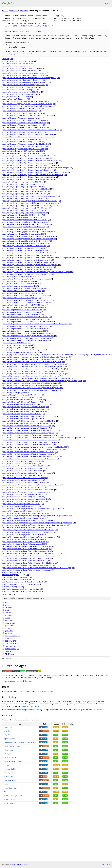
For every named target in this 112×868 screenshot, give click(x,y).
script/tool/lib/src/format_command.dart (17, 579)
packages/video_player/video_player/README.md (20, 506)
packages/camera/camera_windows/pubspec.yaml (20, 94)
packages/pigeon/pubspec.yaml (13, 392)
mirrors (14, 11)
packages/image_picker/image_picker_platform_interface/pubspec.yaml (27, 239)
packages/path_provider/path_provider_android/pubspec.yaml (24, 319)
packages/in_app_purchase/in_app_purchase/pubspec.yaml (23, 250)
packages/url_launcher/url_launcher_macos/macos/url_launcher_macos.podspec (31, 485)
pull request (98, 710)
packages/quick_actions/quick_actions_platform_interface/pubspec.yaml (28, 423)
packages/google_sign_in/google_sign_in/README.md (21, 184)
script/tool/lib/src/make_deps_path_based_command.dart (23, 582)
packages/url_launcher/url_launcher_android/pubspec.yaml (23, 468)
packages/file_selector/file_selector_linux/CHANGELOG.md (23, 120)
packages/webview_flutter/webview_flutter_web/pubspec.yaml (24, 561)
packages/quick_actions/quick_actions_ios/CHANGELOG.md (23, 411)
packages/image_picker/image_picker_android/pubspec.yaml (24, 222)
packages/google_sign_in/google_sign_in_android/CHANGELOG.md (26, 189)
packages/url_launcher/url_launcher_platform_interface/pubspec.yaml (27, 492)
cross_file (7, 731)
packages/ (9, 607)
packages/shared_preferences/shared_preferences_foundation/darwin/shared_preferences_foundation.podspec (42, 438)
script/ (7, 610)
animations (8, 727)
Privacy (19, 865)
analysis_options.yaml (13, 636)
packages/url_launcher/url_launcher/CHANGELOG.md (21, 461)
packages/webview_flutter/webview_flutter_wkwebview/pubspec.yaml (27, 570)
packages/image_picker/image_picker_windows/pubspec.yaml (24, 243)
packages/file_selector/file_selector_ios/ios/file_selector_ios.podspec (26, 116)
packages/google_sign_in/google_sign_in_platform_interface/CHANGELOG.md (30, 201)
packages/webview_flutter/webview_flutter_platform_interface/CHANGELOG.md (31, 553)
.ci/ (6, 602)
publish (23, 706)
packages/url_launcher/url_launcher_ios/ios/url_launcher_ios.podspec (26, 473)
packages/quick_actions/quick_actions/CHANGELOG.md (22, 400)
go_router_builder (10, 769)
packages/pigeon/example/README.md (16, 345)
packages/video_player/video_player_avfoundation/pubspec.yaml (25, 527)
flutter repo (37, 675)
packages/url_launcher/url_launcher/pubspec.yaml (20, 464)
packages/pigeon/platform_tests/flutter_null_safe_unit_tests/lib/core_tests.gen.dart (31, 362)
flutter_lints (8, 754)
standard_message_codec (13, 796)
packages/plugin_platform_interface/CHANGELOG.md (21, 395)
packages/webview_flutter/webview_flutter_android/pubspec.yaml (25, 551)
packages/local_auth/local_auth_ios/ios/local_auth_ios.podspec (24, 295)
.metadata (9, 633)
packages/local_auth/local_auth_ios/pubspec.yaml (20, 298)
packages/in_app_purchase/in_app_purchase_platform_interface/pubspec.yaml (30, 265)
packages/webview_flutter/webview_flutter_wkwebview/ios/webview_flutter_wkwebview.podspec (37, 568)
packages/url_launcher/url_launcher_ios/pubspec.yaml (21, 475)
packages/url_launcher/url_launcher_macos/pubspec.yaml (23, 487)
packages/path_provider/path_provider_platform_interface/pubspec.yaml (28, 336)
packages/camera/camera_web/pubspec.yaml (19, 89)
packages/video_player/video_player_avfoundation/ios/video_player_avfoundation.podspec (34, 525)
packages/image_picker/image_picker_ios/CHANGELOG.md (23, 229)
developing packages (82, 702)
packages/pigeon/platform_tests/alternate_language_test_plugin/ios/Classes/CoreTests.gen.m (36, 359)
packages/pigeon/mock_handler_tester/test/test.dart (21, 352)
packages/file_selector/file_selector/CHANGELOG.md (21, 108)
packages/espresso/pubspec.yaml (14, 99)
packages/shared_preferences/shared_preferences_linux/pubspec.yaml (27, 445)
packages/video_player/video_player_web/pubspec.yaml (22, 539)
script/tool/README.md (11, 572)
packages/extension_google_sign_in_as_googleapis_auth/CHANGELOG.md (29, 101)
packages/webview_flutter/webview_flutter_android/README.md (25, 549)
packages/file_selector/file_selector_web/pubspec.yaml (22, 142)
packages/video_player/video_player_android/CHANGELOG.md (24, 513)
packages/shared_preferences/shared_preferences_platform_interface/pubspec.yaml (32, 449)
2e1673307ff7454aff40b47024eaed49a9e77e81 (29, 26)
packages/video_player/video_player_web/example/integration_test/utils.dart (29, 537)
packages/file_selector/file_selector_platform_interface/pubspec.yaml (27, 137)
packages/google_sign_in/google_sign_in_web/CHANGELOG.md (25, 208)
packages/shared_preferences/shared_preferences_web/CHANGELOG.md (28, 452)
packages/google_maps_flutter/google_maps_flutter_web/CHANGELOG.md (29, 177)
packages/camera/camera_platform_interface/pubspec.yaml (24, 85)
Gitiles (13, 865)
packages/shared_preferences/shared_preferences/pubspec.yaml (25, 428)
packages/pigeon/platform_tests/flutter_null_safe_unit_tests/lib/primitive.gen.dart (31, 376)
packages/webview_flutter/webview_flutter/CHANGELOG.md (24, 542)
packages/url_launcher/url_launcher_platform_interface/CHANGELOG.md (28, 490)
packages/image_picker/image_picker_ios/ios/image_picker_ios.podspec (28, 232)
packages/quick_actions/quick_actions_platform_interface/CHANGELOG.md (29, 421)
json (108, 864)
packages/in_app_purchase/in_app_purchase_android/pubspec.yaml (26, 260)
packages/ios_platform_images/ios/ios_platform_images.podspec (25, 279)
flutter (5, 11)
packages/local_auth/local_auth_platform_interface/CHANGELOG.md (27, 300)
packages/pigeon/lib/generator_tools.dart (17, 348)
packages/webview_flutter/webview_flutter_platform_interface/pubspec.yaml (29, 556)
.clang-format (10, 623)
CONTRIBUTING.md (12, 644)
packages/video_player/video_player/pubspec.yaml (20, 511)
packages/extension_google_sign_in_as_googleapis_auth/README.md (27, 104)
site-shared (9, 615)
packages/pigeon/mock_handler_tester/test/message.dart (23, 350)
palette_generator (10, 780)
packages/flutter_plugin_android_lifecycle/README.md (21, 151)
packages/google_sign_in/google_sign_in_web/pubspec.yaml (23, 213)
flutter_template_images (12, 761)
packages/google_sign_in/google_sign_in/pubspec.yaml (22, 187)
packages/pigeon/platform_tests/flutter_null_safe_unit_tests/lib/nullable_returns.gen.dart (33, 374)
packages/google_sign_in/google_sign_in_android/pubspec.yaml (25, 191)
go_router (7, 765)
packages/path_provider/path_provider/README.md (21, 312)
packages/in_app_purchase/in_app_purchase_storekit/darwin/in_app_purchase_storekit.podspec (36, 272)
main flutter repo (47, 691)
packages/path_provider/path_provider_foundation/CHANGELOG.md (26, 322)
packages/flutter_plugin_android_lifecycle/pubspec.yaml (22, 153)
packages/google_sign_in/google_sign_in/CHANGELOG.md (23, 182)
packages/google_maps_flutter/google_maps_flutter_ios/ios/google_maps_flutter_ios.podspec (36, 168)
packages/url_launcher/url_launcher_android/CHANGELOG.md (24, 466)
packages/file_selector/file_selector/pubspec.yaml (20, 111)
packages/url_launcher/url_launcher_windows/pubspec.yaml (23, 501)
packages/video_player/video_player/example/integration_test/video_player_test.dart (32, 508)
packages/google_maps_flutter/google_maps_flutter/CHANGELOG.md (27, 156)
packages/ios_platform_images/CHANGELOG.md (20, 276)
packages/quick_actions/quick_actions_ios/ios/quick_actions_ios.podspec (28, 416)
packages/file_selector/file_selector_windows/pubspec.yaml (23, 146)
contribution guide (78, 710)
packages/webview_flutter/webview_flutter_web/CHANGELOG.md (25, 558)
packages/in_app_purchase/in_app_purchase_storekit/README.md (26, 269)
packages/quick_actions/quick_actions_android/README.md (23, 407)
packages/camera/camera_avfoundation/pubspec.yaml (22, 80)
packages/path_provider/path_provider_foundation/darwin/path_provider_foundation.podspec (35, 324)
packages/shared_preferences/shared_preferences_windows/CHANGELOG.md (30, 456)
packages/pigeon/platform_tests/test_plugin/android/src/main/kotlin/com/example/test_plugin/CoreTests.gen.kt (42, 381)
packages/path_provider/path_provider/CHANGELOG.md (22, 310)
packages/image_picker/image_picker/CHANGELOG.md (22, 215)
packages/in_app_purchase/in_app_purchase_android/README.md (26, 255)
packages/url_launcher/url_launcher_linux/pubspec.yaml (22, 480)
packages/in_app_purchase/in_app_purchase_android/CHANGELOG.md (27, 253)
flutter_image (8, 750)
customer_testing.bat (12, 646)
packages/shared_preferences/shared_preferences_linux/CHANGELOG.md (28, 442)
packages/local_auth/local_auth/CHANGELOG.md (20, 284)
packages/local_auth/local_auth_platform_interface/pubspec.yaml (25, 302)
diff (50, 26)
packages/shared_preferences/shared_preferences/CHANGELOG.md (27, 426)
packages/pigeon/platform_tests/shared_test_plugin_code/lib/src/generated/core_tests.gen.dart (36, 378)
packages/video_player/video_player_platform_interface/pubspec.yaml (27, 532)
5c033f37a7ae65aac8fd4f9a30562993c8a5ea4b (29, 23)
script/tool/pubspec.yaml (11, 587)
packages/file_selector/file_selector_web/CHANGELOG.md (23, 139)
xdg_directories (9, 803)
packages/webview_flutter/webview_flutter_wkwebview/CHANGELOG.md (28, 563)
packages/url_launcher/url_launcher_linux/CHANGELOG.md (23, 478)
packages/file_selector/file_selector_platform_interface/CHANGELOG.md (28, 135)
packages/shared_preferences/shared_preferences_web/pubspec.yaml (27, 454)
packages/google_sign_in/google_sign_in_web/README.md (23, 210)
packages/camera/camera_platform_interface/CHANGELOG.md (25, 82)
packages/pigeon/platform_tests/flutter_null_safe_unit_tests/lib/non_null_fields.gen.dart (33, 369)
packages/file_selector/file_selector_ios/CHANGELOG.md (22, 113)
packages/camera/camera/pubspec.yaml (17, 66)
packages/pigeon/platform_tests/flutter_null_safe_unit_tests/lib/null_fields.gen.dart (31, 371)
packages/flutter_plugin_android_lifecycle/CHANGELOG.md (23, 149)
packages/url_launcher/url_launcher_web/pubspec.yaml (22, 497)
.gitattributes (9, 625)
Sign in (107, 3)
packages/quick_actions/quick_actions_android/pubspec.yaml (24, 409)
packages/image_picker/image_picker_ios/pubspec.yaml (22, 234)
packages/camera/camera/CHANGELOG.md (18, 61)
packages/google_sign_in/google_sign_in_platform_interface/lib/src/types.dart (30, 203)
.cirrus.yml (6, 59)
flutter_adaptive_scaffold (12, 746)
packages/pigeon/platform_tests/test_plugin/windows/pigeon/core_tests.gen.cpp (31, 388)
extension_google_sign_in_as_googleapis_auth (20, 742)
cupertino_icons (9, 739)
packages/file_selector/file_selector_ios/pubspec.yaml (21, 118)
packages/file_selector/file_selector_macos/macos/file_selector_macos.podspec (31, 130)
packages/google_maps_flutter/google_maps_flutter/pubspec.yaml (26, 158)
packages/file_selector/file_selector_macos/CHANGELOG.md (24, 127)
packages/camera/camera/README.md (16, 63)
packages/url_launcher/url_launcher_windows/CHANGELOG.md (24, 499)
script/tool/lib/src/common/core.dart (15, 577)
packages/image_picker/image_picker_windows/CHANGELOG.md (25, 241)
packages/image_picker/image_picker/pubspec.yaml (21, 217)
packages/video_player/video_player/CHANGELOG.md (21, 504)
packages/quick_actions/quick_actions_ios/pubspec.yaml (22, 419)
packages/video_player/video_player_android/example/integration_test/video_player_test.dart (35, 516)
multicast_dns (9, 777)
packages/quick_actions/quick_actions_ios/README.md (22, 414)
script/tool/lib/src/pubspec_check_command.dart (19, 584)
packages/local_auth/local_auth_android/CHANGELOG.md (23, 288)
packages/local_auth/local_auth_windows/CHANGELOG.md (23, 305)
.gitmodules (9, 631)
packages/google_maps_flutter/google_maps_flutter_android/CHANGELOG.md (30, 161)
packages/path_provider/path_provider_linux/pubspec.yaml (23, 331)
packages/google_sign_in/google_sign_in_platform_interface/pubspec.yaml (29, 205)
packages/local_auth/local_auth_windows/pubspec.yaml (22, 307)
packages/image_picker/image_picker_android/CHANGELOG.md (25, 220)
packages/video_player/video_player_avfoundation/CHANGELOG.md (26, 520)
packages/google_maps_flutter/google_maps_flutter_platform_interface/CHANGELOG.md (34, 172)
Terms (26, 865)
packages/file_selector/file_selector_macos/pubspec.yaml (23, 132)
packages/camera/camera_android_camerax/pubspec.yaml (23, 73)
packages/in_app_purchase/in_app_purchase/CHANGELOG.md (24, 246)
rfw (5, 792)
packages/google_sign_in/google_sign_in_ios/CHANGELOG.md (24, 194)
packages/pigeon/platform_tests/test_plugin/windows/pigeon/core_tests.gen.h (30, 390)
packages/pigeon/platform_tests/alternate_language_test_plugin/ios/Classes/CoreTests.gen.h (35, 357)
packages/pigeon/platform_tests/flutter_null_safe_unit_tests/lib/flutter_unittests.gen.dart (33, 364)
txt (103, 864)
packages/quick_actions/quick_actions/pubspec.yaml (21, 402)
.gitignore (8, 628)
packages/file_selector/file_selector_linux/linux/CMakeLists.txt (24, 123)
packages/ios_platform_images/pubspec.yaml (18, 281)
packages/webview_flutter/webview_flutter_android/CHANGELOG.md (27, 546)
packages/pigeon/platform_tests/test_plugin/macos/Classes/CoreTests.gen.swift (31, 385)
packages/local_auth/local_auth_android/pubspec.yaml (21, 291)
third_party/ (9, 613)
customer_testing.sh (12, 649)
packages (24, 11)
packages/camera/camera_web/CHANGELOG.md (20, 87)
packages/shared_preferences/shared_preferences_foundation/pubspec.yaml (30, 440)
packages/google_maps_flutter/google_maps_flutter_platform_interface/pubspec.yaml (33, 175)
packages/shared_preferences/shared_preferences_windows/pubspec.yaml (29, 459)
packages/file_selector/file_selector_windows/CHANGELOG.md (24, 144)
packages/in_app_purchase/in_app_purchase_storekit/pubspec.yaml (26, 274)
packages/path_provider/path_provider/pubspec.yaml (21, 314)
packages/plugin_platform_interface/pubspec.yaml (20, 397)
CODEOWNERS (10, 641)
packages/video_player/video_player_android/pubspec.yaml (23, 518)
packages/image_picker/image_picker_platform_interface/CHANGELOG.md (29, 236)
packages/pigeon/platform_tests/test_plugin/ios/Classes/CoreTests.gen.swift (29, 383)
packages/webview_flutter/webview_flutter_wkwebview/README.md (27, 565)
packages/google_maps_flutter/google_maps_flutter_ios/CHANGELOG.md (28, 165)
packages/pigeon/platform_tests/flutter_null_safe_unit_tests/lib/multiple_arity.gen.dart (32, 366)
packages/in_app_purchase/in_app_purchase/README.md (23, 248)
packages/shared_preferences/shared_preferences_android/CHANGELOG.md (30, 430)
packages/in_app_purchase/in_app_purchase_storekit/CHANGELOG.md (27, 267)
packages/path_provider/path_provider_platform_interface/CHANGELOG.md (29, 333)
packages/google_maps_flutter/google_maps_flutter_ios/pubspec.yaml (27, 170)
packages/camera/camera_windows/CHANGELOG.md (21, 92)
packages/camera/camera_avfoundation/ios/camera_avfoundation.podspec (29, 78)
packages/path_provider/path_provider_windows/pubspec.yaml (24, 340)
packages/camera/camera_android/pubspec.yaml (20, 71)
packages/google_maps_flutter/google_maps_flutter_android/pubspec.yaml (29, 163)
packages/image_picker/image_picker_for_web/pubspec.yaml (24, 227)
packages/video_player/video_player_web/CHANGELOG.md (23, 535)
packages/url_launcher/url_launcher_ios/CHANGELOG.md (22, 471)
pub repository (36, 706)
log (57, 16)
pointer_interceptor (10, 788)
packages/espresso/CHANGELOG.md (15, 97)
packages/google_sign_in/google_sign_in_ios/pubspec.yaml (23, 198)
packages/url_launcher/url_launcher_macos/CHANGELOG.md (24, 482)
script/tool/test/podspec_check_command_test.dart (20, 589)
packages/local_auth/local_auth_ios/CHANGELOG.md (21, 293)
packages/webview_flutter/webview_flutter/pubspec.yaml (22, 544)
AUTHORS (9, 638)
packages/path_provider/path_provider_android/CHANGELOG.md (25, 317)
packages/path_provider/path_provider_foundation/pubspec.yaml (25, 326)
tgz (62, 16)
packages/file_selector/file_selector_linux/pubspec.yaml (22, 125)
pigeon (6, 784)
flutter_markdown (10, 758)
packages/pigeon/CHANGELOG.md (15, 343)
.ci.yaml (8, 618)
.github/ (8, 605)
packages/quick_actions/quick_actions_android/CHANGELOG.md (25, 404)
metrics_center (9, 773)
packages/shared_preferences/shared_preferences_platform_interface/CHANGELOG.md (33, 447)
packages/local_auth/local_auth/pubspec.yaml (18, 286)
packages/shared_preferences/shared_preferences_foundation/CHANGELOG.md (31, 435)
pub (31, 681)
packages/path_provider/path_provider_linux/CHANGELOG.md (24, 329)
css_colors (7, 735)
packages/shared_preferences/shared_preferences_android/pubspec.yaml (28, 433)
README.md (9, 654)
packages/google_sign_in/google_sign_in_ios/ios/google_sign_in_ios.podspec (29, 196)
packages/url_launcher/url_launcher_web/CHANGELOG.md (23, 494)
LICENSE (8, 651)
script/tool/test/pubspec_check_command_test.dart (20, 591)
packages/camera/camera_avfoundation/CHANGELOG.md (23, 75)
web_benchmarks (10, 799)
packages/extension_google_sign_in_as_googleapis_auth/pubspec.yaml (27, 106)
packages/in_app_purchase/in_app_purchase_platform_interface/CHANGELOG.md (31, 262)
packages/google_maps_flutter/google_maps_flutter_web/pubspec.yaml (28, 179)
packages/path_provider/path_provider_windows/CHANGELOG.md (26, 338)
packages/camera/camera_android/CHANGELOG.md (21, 68)
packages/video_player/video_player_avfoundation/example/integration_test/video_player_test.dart (37, 523)
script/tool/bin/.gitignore (11, 575)
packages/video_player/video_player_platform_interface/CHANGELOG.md (28, 530)
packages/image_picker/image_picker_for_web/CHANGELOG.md (25, 224)
